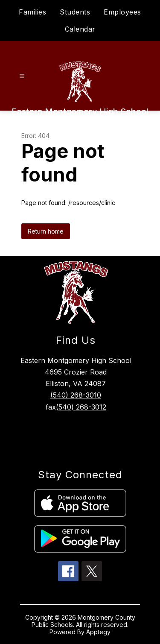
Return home (46, 231)
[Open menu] (22, 76)
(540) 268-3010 (76, 395)
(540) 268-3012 (81, 407)
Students (75, 12)
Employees (122, 12)
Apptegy (98, 632)
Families (32, 12)
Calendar (80, 29)
